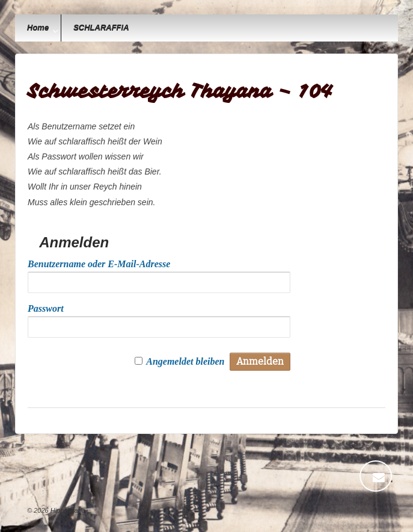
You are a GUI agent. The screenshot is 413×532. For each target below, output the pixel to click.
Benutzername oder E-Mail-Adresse (99, 264)
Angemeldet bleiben (185, 361)
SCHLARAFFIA (101, 28)
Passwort (46, 308)
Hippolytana (67, 510)
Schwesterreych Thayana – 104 (180, 91)
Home (38, 28)
